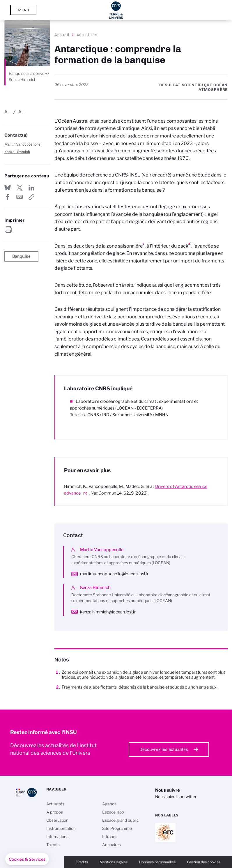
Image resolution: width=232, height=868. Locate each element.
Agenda (109, 804)
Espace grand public (120, 820)
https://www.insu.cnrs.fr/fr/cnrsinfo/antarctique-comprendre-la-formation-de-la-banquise (31, 197)
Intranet (109, 837)
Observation (57, 820)
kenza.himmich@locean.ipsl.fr (108, 612)
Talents (53, 845)
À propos (55, 812)
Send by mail (20, 197)
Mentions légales (114, 862)
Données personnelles (157, 862)
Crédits (82, 862)
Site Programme (117, 828)
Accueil (62, 35)
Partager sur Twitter (20, 188)
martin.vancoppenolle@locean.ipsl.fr (114, 574)
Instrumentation (61, 828)
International (58, 837)
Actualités (87, 35)
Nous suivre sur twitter (176, 797)
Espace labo (113, 812)
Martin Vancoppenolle (22, 144)
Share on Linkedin (31, 188)
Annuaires (111, 845)
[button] (27, 859)
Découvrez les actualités (164, 749)
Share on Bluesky (8, 188)
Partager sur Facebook (8, 197)
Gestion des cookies (204, 862)
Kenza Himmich (17, 152)
